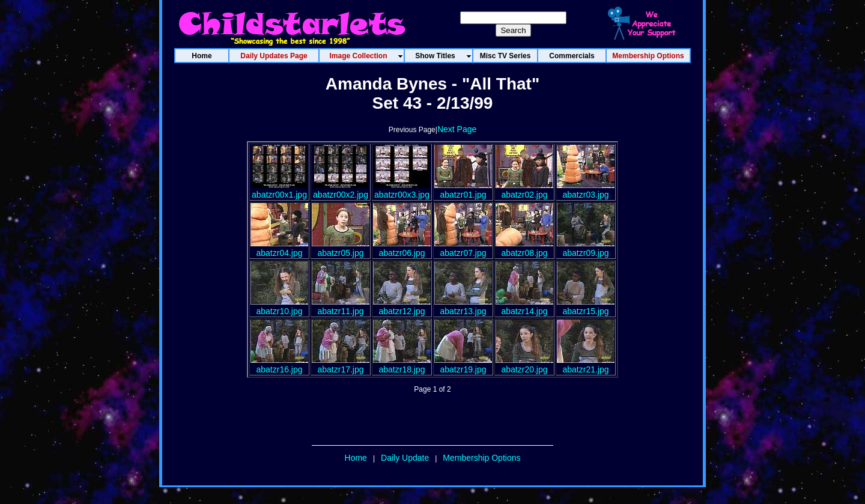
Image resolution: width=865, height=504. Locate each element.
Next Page (457, 129)
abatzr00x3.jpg (402, 190)
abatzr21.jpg (586, 365)
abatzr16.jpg (279, 365)
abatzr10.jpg (279, 306)
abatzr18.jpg (402, 365)
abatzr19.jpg (463, 365)
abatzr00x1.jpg (279, 190)
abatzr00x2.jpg (341, 190)
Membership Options (481, 458)
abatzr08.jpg (524, 248)
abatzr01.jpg (463, 190)
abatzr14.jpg (524, 306)
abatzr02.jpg (524, 190)
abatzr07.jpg (463, 248)
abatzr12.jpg (402, 306)
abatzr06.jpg (402, 248)
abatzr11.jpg (341, 306)
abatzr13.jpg (463, 306)
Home (356, 458)
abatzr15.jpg (586, 306)
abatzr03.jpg (586, 190)
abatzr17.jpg (341, 365)
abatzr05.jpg (341, 248)
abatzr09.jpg (586, 248)
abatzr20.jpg (524, 365)
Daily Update (405, 458)
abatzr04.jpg (279, 248)
